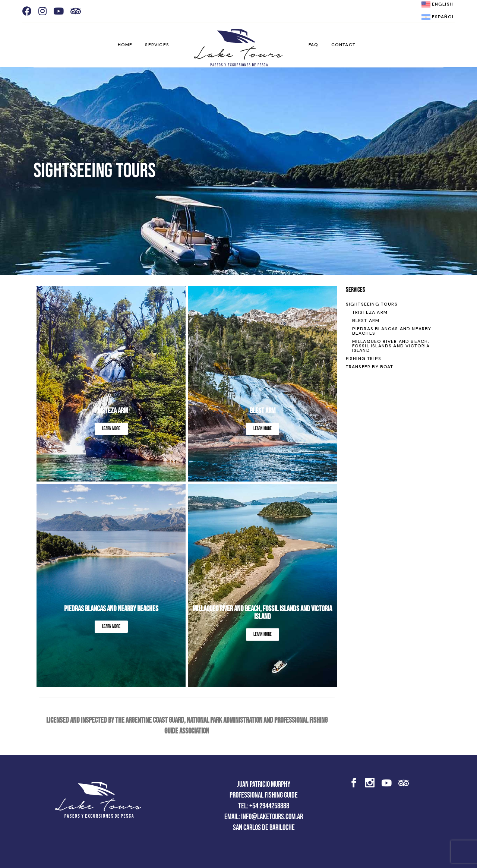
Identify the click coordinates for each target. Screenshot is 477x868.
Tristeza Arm (111, 411)
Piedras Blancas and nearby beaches (111, 609)
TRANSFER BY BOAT (370, 367)
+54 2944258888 (269, 806)
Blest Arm (263, 411)
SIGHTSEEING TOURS (372, 304)
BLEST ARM (366, 321)
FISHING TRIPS (364, 359)
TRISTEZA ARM (370, 312)
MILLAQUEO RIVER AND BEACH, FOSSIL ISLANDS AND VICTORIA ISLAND (262, 613)
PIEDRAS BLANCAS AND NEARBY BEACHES (392, 331)
